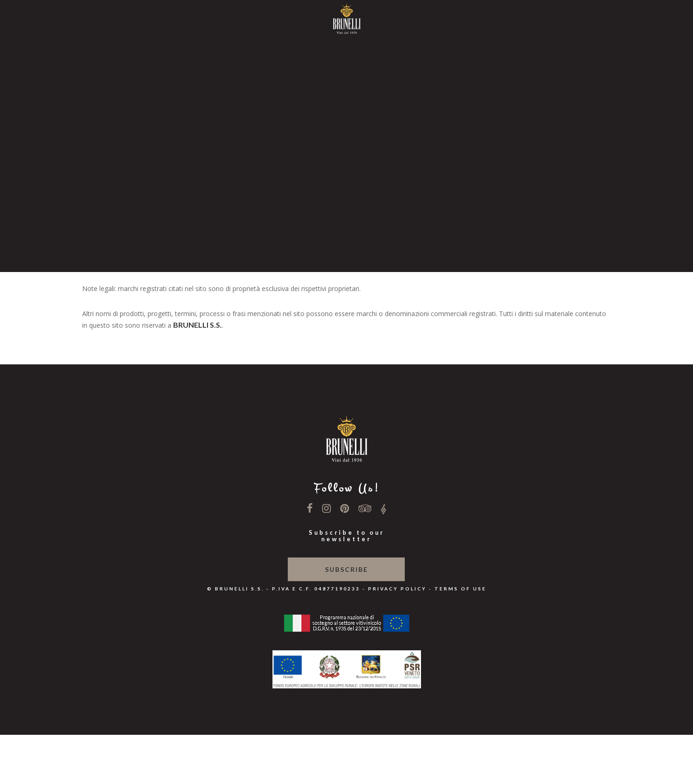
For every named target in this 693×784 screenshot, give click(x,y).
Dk (346, 243)
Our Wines (347, 96)
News (347, 115)
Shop (346, 194)
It (347, 213)
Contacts (347, 174)
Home (347, 37)
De (346, 233)
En (346, 223)
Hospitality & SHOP (347, 154)
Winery (347, 57)
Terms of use (460, 589)
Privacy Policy (397, 589)
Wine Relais (346, 135)
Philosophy (346, 76)
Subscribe (346, 569)
